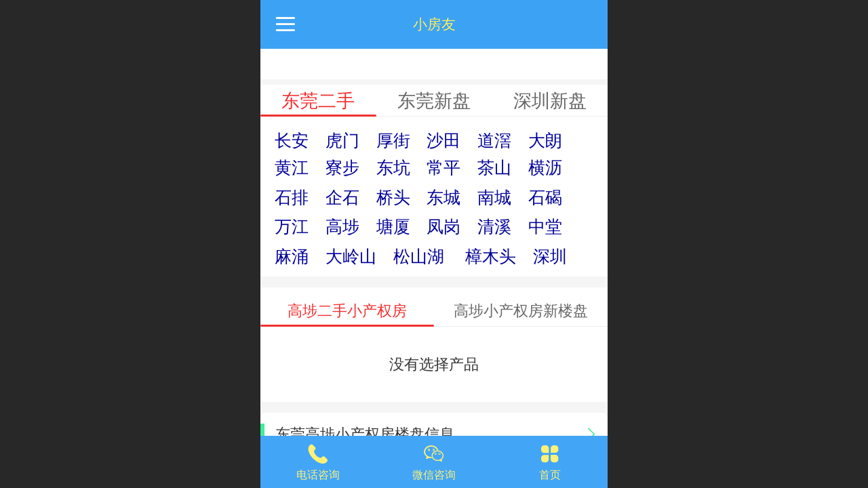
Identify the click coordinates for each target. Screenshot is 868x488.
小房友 (434, 24)
